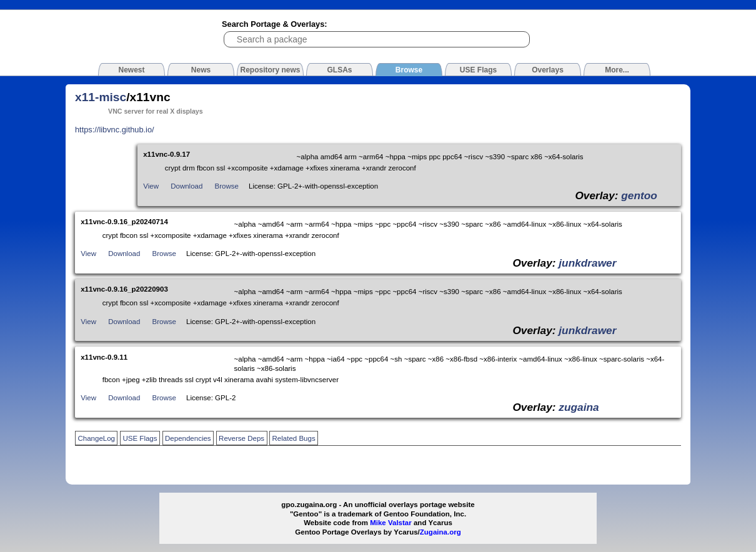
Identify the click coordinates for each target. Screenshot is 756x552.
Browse (227, 186)
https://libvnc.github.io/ (115, 130)
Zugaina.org (440, 532)
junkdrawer (587, 263)
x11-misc (101, 97)
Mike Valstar (391, 523)
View (151, 186)
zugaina (579, 407)
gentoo (639, 195)
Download (187, 186)
